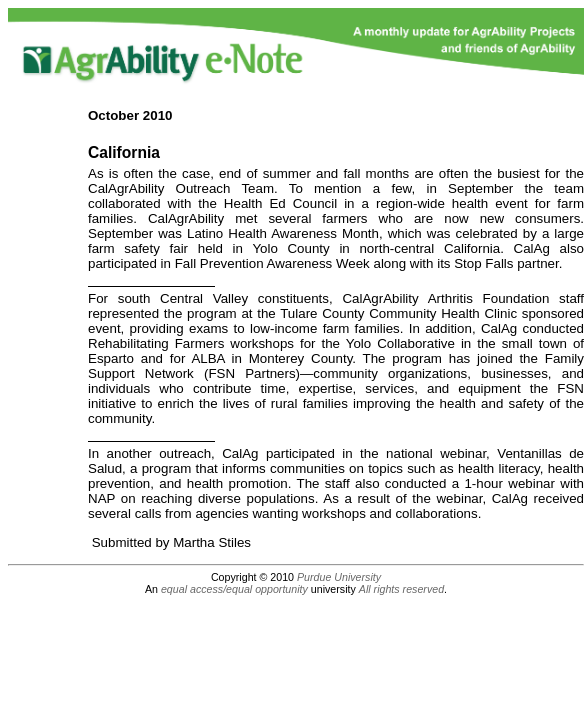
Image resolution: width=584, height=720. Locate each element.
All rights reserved (401, 589)
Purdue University (339, 577)
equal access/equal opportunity (234, 589)
